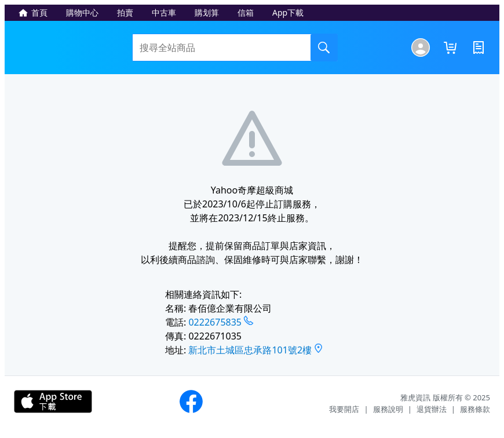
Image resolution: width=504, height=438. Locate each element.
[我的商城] (421, 48)
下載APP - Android (136, 402)
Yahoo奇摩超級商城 (72, 48)
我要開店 (344, 409)
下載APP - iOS (53, 402)
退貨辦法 (432, 409)
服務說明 (388, 409)
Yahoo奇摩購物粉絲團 (191, 402)
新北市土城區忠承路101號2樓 (250, 350)
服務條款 (475, 409)
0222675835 (215, 322)
